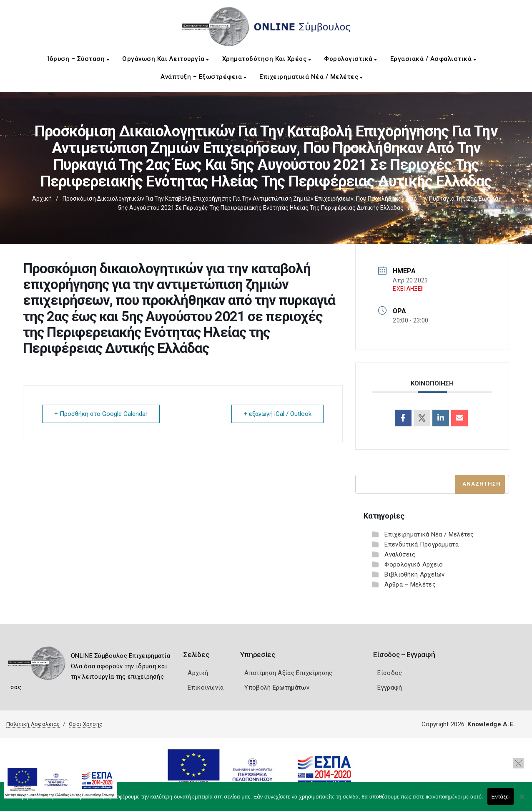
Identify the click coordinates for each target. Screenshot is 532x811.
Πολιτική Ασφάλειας (33, 724)
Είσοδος (390, 673)
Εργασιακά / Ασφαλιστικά (433, 59)
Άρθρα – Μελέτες (410, 584)
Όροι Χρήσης (85, 724)
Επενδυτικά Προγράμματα (422, 544)
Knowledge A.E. (491, 724)
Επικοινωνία (206, 688)
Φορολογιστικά (350, 59)
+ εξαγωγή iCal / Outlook (277, 414)
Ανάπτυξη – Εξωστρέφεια (203, 77)
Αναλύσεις (400, 554)
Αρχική (42, 199)
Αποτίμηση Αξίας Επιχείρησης (288, 673)
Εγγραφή (390, 688)
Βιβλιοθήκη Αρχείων (414, 574)
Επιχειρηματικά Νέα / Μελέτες (311, 77)
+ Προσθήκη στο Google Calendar (101, 414)
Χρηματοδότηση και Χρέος (267, 59)
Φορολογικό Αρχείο (414, 564)
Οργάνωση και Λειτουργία (166, 59)
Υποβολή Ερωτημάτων (277, 688)
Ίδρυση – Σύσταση (78, 59)
